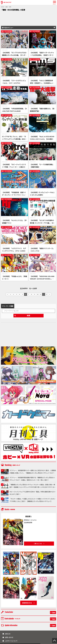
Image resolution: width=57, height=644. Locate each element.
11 (41, 294)
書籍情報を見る (27, 603)
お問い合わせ (9, 637)
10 (38, 294)
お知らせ (8, 634)
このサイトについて (11, 641)
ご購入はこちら (38, 544)
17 (47, 294)
